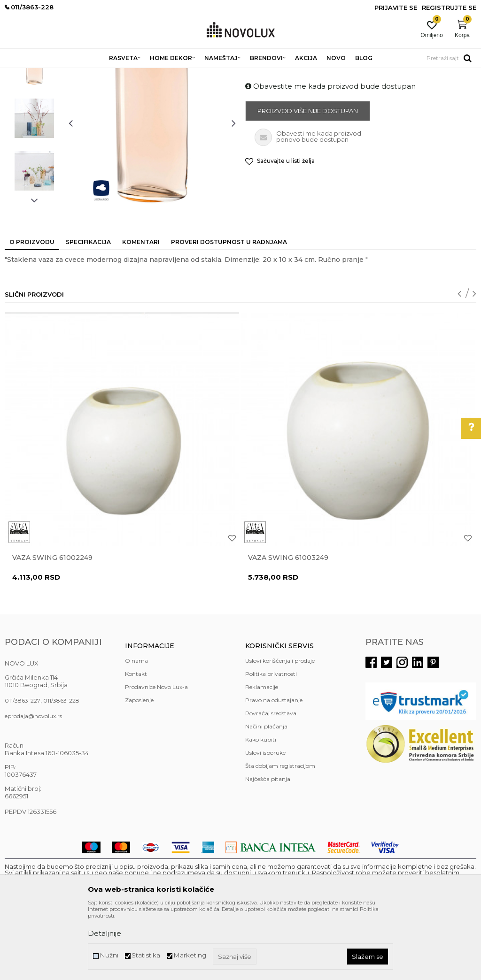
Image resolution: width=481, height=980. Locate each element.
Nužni (109, 955)
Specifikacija (88, 310)
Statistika (146, 955)
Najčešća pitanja (268, 847)
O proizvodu (32, 310)
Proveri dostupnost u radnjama (229, 310)
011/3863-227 (23, 769)
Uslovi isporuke (265, 821)
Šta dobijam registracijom (280, 834)
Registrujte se (449, 8)
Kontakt (136, 742)
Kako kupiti (261, 808)
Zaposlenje (139, 768)
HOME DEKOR (95, 74)
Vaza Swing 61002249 (52, 626)
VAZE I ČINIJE (211, 74)
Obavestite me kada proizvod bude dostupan (330, 154)
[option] (34, 134)
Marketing (190, 955)
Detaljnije (105, 933)
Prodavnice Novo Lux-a (156, 755)
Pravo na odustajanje (274, 768)
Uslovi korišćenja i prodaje (280, 729)
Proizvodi (55, 74)
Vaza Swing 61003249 (288, 626)
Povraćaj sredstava (271, 781)
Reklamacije (262, 755)
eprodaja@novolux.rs (33, 784)
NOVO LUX (20, 74)
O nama (136, 729)
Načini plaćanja (266, 794)
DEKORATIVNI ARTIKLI (154, 74)
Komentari (141, 310)
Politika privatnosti (271, 742)
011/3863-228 (61, 769)
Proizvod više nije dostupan (308, 179)
